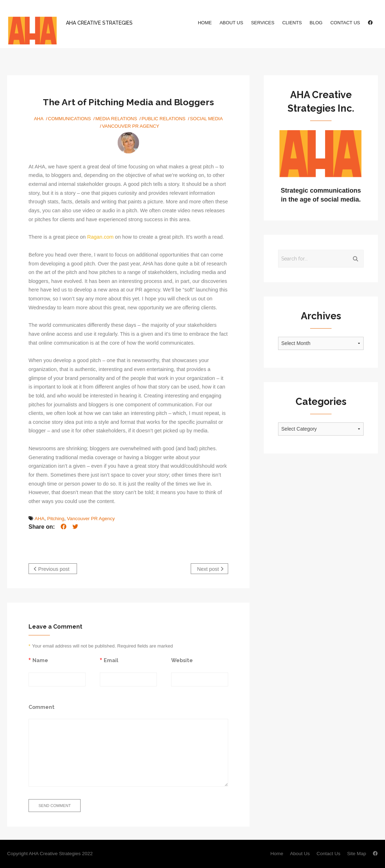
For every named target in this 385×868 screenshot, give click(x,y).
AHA (39, 119)
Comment (42, 707)
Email (111, 660)
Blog (316, 23)
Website (182, 660)
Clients (292, 23)
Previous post (52, 569)
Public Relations (163, 119)
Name (40, 660)
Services (263, 23)
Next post (210, 569)
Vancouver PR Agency (131, 126)
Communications (70, 119)
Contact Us (345, 23)
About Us (231, 23)
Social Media (206, 119)
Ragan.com (100, 237)
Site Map (357, 854)
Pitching (56, 519)
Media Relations (116, 119)
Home (205, 23)
